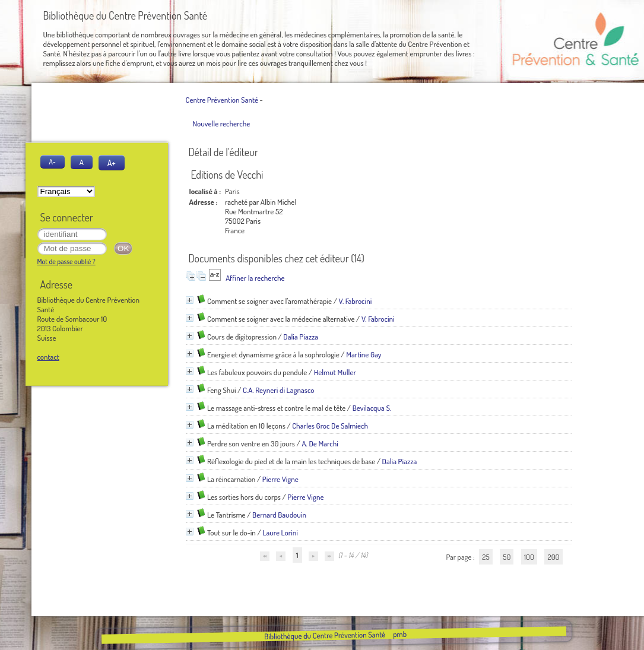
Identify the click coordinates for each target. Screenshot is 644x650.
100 (529, 557)
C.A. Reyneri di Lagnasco (279, 390)
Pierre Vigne (280, 479)
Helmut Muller (335, 372)
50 (507, 557)
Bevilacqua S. (372, 408)
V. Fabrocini (355, 301)
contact (48, 357)
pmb (400, 634)
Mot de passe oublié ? (66, 261)
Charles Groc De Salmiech (330, 426)
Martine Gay (364, 354)
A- (53, 162)
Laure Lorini (280, 532)
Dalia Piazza (301, 337)
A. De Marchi (320, 443)
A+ (112, 163)
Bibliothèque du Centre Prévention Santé (325, 635)
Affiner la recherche (255, 278)
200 (553, 557)
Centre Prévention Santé (222, 100)
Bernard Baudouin (279, 515)
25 (486, 557)
